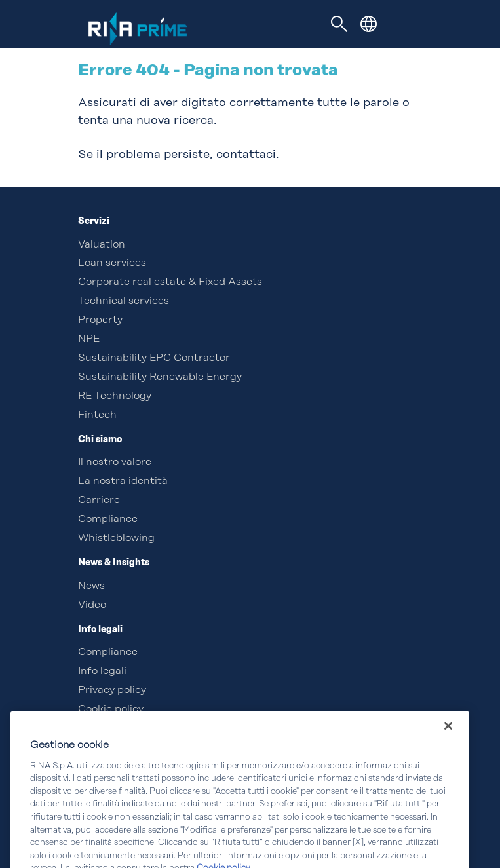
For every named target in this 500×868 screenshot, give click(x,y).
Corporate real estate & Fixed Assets (170, 282)
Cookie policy (111, 709)
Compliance (108, 519)
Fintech (97, 415)
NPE (89, 339)
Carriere (99, 500)
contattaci (246, 155)
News (91, 586)
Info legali (102, 671)
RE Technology (115, 396)
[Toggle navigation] (339, 24)
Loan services (112, 263)
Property (100, 320)
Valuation (102, 245)
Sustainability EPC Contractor (154, 358)
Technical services (124, 301)
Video (92, 605)
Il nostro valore (115, 462)
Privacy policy (112, 690)
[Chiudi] (448, 747)
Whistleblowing (116, 538)
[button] (369, 24)
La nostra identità (123, 481)
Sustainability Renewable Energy (160, 377)
